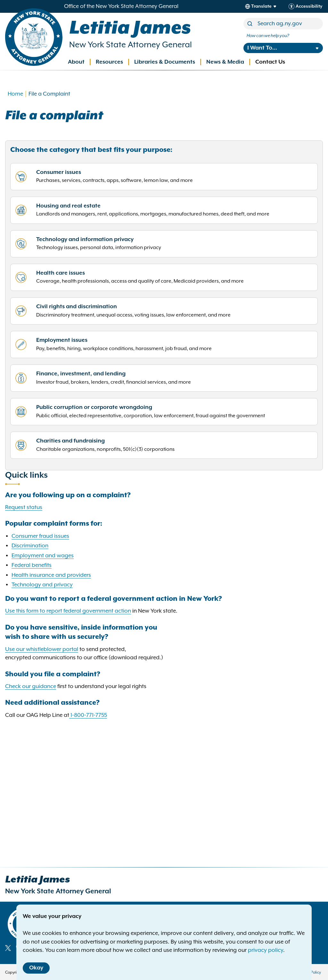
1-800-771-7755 (89, 715)
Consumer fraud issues (40, 536)
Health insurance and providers (51, 575)
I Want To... (262, 48)
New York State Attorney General (131, 45)
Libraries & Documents (165, 62)
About (76, 62)
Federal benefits (32, 565)
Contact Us (270, 62)
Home (15, 94)
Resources (109, 62)
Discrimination (30, 546)
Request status (24, 507)
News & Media (225, 62)
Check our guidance (31, 686)
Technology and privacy (42, 585)
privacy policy (266, 950)
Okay (36, 968)
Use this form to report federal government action (68, 611)
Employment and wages (43, 556)
